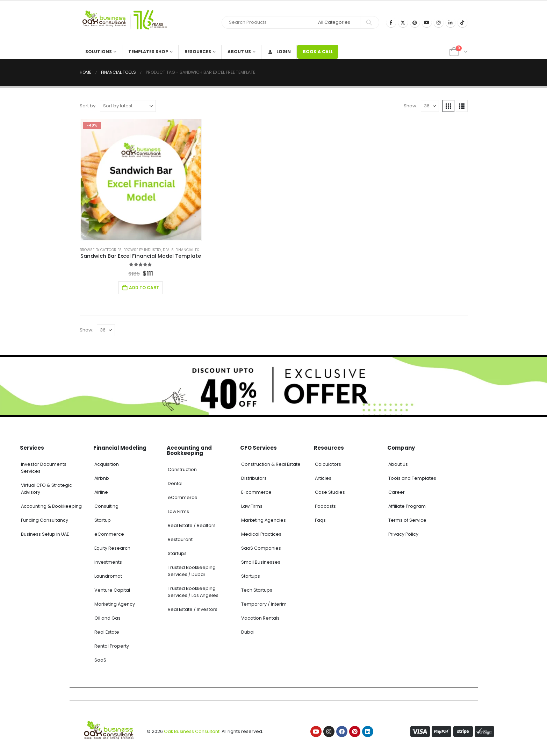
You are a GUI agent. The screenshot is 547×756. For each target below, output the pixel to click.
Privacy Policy (403, 534)
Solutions (99, 52)
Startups (177, 553)
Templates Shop (148, 52)
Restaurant (180, 539)
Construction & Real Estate (271, 464)
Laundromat (108, 576)
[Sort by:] (128, 106)
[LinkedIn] (451, 22)
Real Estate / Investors (193, 609)
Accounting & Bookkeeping (51, 506)
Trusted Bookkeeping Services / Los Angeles (193, 592)
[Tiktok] (462, 22)
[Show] (430, 106)
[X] (403, 22)
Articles (323, 478)
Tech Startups (257, 590)
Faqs (320, 520)
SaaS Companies (261, 548)
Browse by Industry (142, 250)
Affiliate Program (407, 506)
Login (279, 52)
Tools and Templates (412, 478)
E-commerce (256, 492)
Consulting (106, 506)
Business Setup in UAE (45, 534)
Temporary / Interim (264, 604)
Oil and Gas (107, 618)
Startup (103, 520)
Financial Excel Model (196, 250)
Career (397, 492)
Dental (175, 483)
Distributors (254, 478)
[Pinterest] (415, 22)
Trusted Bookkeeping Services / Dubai (192, 571)
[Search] (369, 22)
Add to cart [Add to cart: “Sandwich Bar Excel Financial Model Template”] (144, 288)
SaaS (100, 660)
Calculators (328, 464)
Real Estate (107, 632)
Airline (101, 492)
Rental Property (112, 646)
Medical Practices (261, 534)
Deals (168, 250)
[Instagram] (439, 22)
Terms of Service (407, 520)
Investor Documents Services (44, 468)
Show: (411, 106)
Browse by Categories (101, 250)
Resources (198, 52)
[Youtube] (427, 22)
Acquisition (107, 464)
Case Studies (330, 492)
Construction (182, 469)
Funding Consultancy (45, 520)
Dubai (248, 632)
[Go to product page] (141, 180)
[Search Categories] (338, 22)
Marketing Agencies (264, 520)
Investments (108, 562)
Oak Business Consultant (192, 731)
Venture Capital (112, 590)
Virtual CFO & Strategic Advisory (46, 489)
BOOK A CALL (318, 52)
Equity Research (112, 548)
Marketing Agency (115, 604)
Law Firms (178, 511)
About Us (239, 52)
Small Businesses (261, 562)
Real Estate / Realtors (192, 525)
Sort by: (88, 106)
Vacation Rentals (260, 618)
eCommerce (109, 534)
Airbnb (102, 478)
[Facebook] (391, 22)
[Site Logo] (123, 23)
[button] (448, 106)
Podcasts (325, 506)
